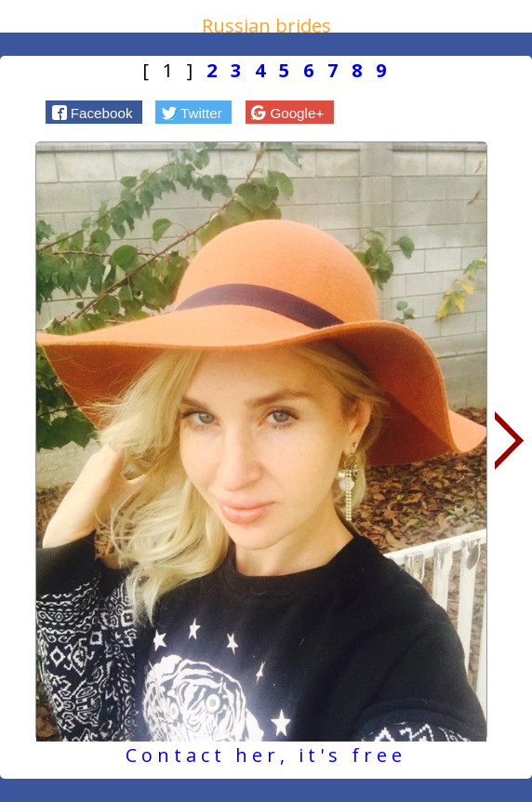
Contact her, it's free (266, 755)
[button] (94, 112)
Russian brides (266, 26)
